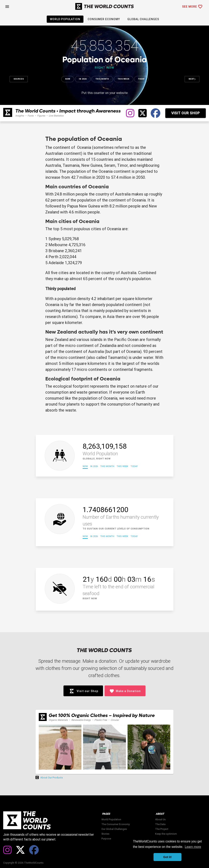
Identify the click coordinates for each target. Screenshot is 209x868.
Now (68, 79)
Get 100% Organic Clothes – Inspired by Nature (102, 715)
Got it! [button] (167, 857)
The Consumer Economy (116, 824)
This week (124, 79)
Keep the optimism (166, 834)
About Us (160, 819)
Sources (19, 79)
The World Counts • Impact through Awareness (68, 111)
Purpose (106, 839)
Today (141, 79)
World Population (111, 819)
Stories (105, 834)
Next (192, 79)
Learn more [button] (193, 847)
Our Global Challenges (114, 829)
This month (102, 79)
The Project (162, 829)
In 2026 (83, 79)
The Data (160, 824)
